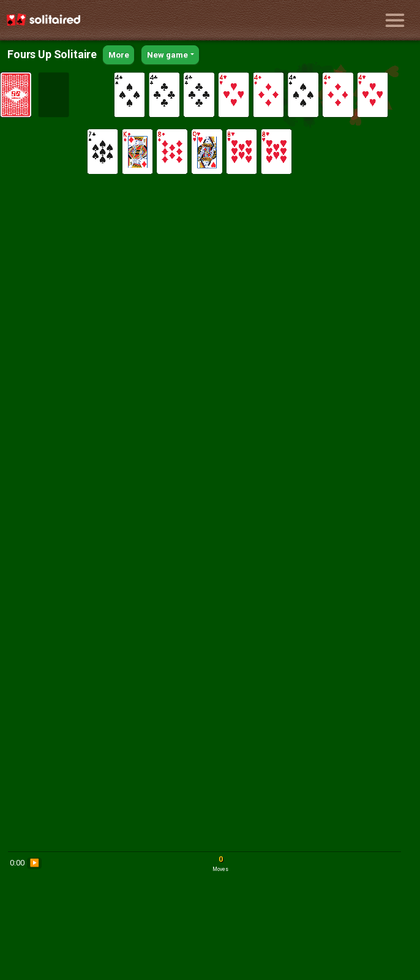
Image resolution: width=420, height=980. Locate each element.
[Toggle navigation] (395, 20)
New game (167, 55)
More (118, 55)
